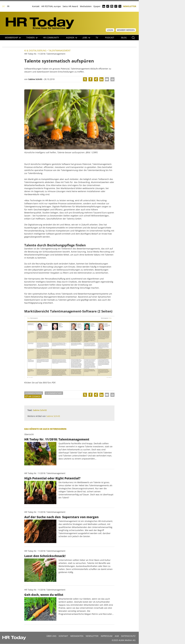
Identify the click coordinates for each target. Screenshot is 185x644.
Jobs (86, 38)
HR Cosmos (34, 396)
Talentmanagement (59, 50)
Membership (13, 38)
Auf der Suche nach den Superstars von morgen (61, 517)
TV (97, 38)
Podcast (110, 38)
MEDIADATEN (77, 636)
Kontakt (36, 6)
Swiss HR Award (70, 6)
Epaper (97, 6)
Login (110, 30)
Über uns (51, 636)
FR (8, 6)
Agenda (72, 38)
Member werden (126, 30)
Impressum (107, 636)
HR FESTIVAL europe (51, 6)
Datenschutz (128, 636)
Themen (32, 38)
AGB (117, 636)
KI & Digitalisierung (35, 50)
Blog (124, 38)
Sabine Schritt (35, 79)
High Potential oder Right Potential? (52, 478)
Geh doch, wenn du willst (44, 595)
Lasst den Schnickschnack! (45, 556)
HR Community (51, 38)
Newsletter (130, 6)
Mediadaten (86, 6)
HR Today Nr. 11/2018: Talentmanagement (57, 439)
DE (3, 6)
